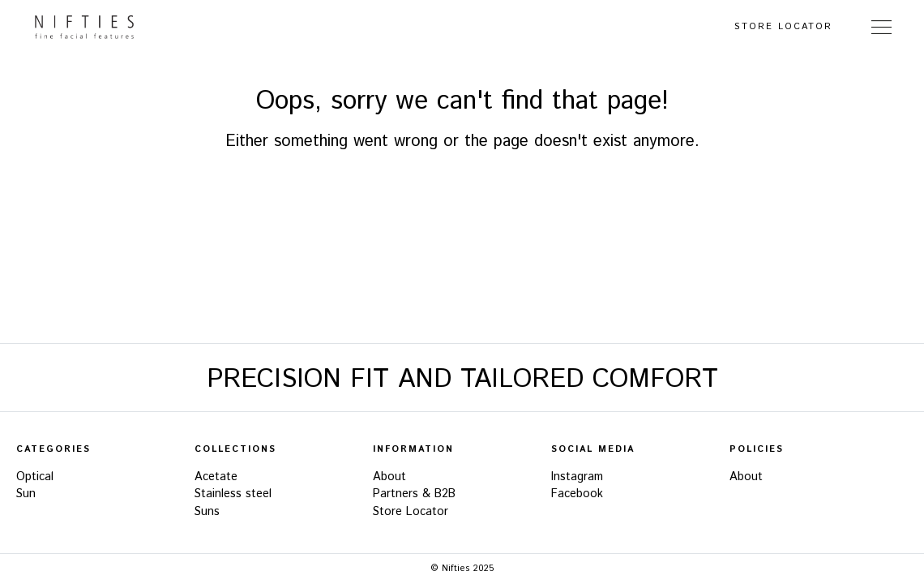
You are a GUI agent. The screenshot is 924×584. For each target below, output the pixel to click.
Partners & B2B (414, 494)
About (389, 477)
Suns (207, 512)
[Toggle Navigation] (881, 27)
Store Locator (783, 27)
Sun (26, 494)
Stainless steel (233, 494)
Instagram (577, 477)
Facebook (577, 494)
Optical (35, 477)
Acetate (216, 477)
